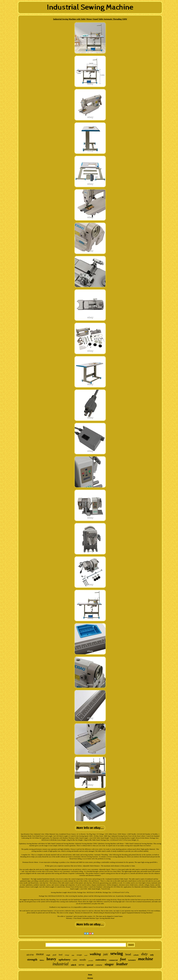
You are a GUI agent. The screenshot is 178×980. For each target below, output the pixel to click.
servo (81, 965)
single (48, 955)
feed (61, 955)
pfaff (54, 955)
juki (106, 954)
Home (90, 974)
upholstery (64, 960)
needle (83, 960)
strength (32, 960)
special (90, 965)
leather (122, 964)
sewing (117, 953)
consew (99, 965)
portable (91, 960)
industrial (60, 964)
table (75, 960)
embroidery (101, 960)
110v (73, 955)
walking (95, 954)
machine (146, 959)
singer (109, 964)
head (128, 954)
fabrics (42, 960)
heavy (51, 959)
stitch (74, 965)
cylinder (136, 955)
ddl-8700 (30, 955)
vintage (67, 955)
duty (145, 954)
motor (40, 954)
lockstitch (132, 960)
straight (79, 955)
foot (123, 959)
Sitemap (90, 978)
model (86, 955)
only (152, 955)
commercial (113, 960)
